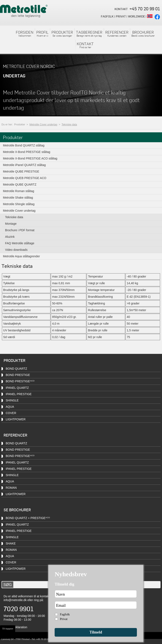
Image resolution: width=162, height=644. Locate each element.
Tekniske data (69, 125)
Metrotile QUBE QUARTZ (20, 185)
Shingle (12, 400)
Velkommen (25, 33)
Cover (11, 413)
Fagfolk (65, 614)
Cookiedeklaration (15, 627)
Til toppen (8, 629)
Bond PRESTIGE (18, 375)
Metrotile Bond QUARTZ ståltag (24, 145)
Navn (60, 594)
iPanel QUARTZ (17, 388)
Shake (11, 543)
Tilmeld (96, 632)
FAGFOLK (107, 16)
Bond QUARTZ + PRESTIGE (28, 518)
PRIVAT (121, 16)
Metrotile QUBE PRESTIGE (21, 171)
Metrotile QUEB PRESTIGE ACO (25, 178)
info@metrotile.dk (15, 600)
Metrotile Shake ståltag (18, 198)
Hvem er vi (42, 33)
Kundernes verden (117, 33)
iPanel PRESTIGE (19, 469)
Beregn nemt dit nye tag (89, 33)
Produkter (20, 125)
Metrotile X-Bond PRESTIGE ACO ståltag (30, 158)
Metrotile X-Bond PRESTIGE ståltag (27, 152)
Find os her (85, 45)
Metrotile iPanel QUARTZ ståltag (24, 165)
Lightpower (16, 569)
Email (61, 605)
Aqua (10, 407)
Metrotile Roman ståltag (19, 191)
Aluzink (10, 237)
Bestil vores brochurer (143, 33)
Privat (64, 619)
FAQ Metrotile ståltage (20, 243)
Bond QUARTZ (16, 369)
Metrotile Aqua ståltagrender (21, 256)
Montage (11, 224)
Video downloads (16, 250)
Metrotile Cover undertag (43, 125)
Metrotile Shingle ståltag (19, 204)
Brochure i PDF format (20, 230)
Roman (11, 488)
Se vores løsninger (62, 33)
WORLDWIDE (136, 16)
